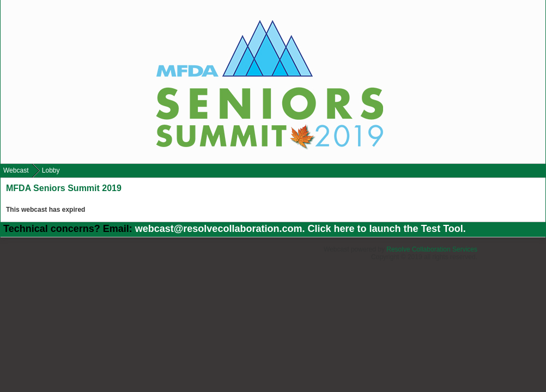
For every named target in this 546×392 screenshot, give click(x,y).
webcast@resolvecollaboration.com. (222, 229)
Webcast (16, 170)
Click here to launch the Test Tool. (386, 229)
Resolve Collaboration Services (432, 249)
